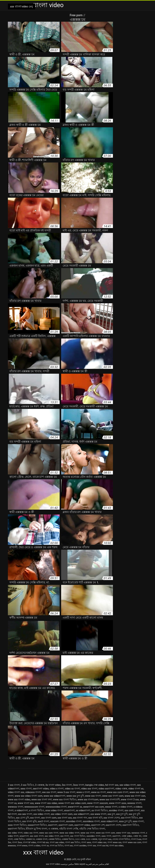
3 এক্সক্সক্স (40, 785)
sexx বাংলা (26, 789)
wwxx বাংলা (111, 807)
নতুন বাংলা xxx (105, 839)
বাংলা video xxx (99, 842)
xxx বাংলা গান (80, 818)
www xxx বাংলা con (135, 796)
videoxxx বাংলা (33, 792)
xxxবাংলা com (66, 825)
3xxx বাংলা (79, 785)
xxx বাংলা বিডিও (129, 818)
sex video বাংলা (128, 785)
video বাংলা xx (136, 789)
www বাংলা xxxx (118, 803)
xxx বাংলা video (53, 864)
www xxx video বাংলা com (29, 796)
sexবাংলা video (41, 789)
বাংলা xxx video (116, 846)
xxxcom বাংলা (58, 821)
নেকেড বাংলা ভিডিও (121, 839)
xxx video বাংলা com (62, 814)
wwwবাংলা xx (75, 807)
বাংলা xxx (92, 846)
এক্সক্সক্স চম (30, 839)
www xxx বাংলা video (19, 799)
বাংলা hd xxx (43, 842)
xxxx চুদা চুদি (125, 821)
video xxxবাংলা (106, 789)
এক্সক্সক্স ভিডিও (55, 839)
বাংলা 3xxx (17, 842)
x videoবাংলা (21, 810)
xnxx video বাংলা (54, 810)
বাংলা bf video (30, 842)
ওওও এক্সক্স (80, 839)
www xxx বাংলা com (113, 796)
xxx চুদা (111, 814)
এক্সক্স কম (137, 836)
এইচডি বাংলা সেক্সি (69, 829)
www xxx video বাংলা (69, 833)
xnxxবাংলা (69, 810)
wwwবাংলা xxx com (94, 807)
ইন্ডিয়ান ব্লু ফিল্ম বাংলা (37, 829)
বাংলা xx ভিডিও (57, 846)
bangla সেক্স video (95, 785)
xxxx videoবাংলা (109, 821)
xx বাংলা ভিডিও (100, 810)
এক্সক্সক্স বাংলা (42, 839)
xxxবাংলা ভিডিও (16, 829)
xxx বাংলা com (49, 818)
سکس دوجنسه (67, 864)
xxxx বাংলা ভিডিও (17, 825)
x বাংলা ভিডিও (37, 810)
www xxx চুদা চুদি (75, 796)
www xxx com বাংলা (118, 792)
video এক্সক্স (121, 789)
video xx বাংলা (72, 789)
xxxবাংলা (53, 825)
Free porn (76, 15)
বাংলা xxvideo (80, 846)
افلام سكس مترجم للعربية (97, 864)
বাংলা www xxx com (132, 842)
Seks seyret (80, 864)
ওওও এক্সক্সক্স (92, 839)
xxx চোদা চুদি (22, 818)
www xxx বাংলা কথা (42, 799)
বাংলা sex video (57, 842)
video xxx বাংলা (89, 789)
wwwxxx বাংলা (16, 807)
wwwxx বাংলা (134, 803)
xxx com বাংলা (132, 810)
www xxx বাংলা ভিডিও (65, 799)
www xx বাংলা (99, 792)
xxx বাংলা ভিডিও (78, 836)
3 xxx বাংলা (14, 785)
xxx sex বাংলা (25, 814)
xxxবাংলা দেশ (98, 825)
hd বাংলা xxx (112, 785)
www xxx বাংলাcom (88, 799)
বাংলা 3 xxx (136, 839)
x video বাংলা (125, 807)
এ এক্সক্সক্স (53, 829)
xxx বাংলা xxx (65, 818)
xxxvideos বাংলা (91, 821)
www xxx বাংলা (93, 796)
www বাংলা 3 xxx (130, 799)
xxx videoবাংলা (81, 814)
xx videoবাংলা (83, 810)
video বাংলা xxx (16, 792)
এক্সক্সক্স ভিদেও (68, 839)
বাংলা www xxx (115, 842)
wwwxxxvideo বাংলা (56, 807)
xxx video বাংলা (42, 814)
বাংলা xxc (69, 846)
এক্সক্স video (127, 836)
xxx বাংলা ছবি (95, 818)
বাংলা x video (34, 846)
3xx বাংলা (67, 785)
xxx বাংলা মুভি (30, 821)
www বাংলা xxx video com (72, 803)
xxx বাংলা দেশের (112, 818)
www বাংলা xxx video (46, 803)
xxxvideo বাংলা (74, 821)
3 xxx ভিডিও (27, 785)
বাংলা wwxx (22, 846)
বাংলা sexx (86, 842)
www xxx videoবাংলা (54, 796)
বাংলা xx (45, 846)
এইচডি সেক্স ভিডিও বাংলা (92, 829)
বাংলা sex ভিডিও (73, 842)
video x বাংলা (57, 789)
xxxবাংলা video (82, 825)
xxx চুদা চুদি (122, 814)
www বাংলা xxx (26, 803)
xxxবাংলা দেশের (114, 825)
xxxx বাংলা (138, 821)
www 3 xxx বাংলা (66, 792)
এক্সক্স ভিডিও (19, 839)
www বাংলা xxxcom (98, 803)
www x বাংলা (83, 792)
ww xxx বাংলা (49, 792)
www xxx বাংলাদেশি (110, 799)
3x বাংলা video (53, 785)
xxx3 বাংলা (44, 821)
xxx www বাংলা (99, 814)
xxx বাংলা (35, 818)
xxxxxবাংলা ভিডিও (37, 825)
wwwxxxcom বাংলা (34, 807)
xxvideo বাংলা (116, 810)
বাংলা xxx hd (103, 846)
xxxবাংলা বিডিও (131, 825)
